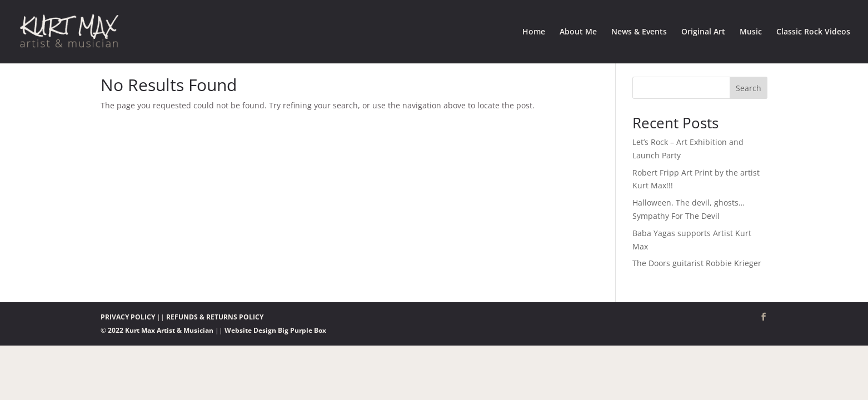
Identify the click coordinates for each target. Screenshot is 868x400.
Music (751, 32)
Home (534, 32)
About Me (578, 32)
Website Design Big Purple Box (275, 330)
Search (749, 88)
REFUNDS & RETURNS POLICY (215, 317)
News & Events (639, 32)
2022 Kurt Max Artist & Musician (161, 330)
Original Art (703, 32)
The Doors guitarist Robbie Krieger (697, 263)
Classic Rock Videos (813, 32)
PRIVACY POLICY (128, 317)
